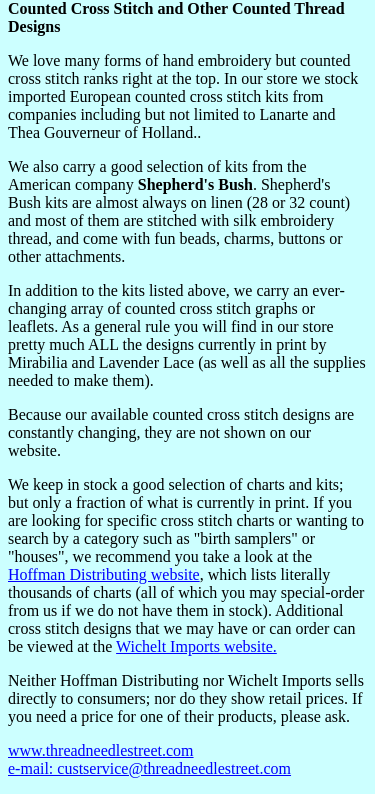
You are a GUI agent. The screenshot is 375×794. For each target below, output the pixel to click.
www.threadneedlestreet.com (101, 750)
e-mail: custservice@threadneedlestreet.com (149, 768)
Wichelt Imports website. (196, 646)
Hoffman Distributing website (104, 574)
